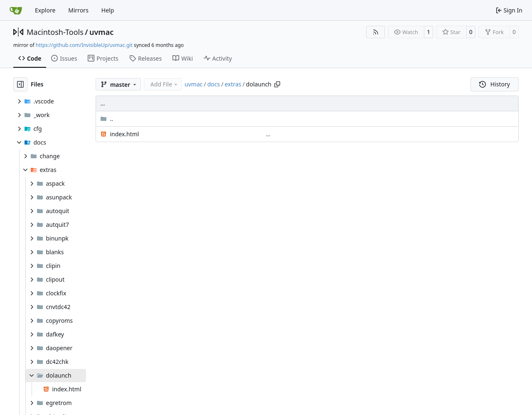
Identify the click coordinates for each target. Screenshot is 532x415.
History (495, 84)
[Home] (16, 10)
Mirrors (78, 10)
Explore (45, 10)
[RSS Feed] (376, 32)
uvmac (101, 32)
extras (233, 84)
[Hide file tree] (20, 84)
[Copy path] (277, 84)
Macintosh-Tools (55, 32)
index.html (124, 134)
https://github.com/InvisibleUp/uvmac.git (84, 45)
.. (107, 119)
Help (108, 10)
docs (214, 84)
